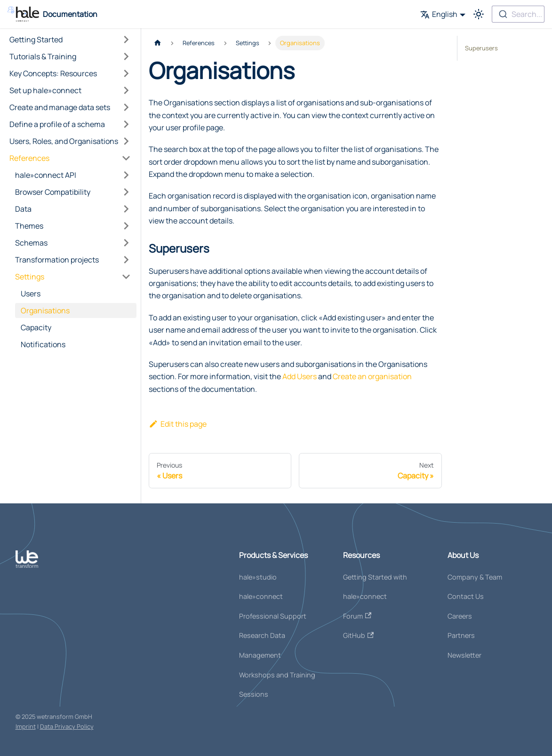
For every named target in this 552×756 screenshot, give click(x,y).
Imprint (26, 726)
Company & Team (475, 577)
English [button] (439, 14)
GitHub (358, 635)
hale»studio (258, 577)
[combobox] (518, 14)
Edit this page (178, 424)
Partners (461, 635)
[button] (70, 40)
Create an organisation (372, 376)
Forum (357, 616)
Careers (460, 616)
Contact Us (466, 596)
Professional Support (273, 616)
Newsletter (464, 655)
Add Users (300, 376)
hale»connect (261, 596)
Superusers (481, 48)
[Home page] (158, 43)
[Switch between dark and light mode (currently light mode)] (479, 14)
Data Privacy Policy (67, 726)
